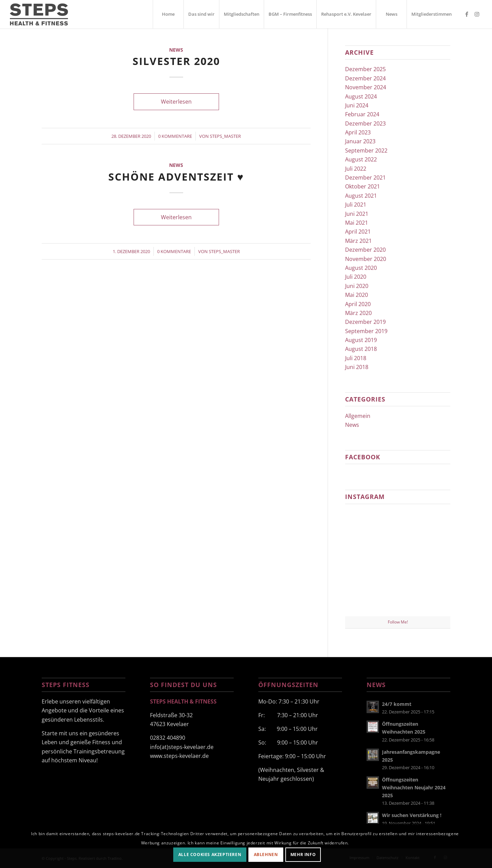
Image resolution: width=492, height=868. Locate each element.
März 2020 (358, 313)
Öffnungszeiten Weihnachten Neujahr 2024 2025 (414, 787)
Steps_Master (225, 136)
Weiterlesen (176, 102)
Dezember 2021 (365, 177)
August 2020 (361, 268)
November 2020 (366, 259)
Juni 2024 (357, 105)
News (176, 50)
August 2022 (361, 159)
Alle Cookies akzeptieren (210, 854)
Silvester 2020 (176, 61)
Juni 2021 (357, 214)
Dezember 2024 (365, 78)
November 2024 (366, 87)
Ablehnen (266, 854)
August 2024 (361, 96)
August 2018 (361, 349)
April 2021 (358, 232)
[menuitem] (168, 14)
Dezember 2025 (365, 69)
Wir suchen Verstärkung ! (412, 815)
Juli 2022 (356, 169)
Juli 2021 (356, 205)
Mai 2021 (357, 223)
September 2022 (366, 150)
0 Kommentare (175, 136)
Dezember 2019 (365, 322)
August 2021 (361, 196)
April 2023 (358, 132)
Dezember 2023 (365, 123)
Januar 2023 (360, 141)
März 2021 (358, 241)
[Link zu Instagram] (477, 14)
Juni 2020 (357, 286)
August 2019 (361, 340)
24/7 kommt (397, 704)
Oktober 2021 (363, 186)
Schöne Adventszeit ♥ (176, 177)
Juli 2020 (356, 277)
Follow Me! (398, 622)
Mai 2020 (357, 295)
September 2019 (366, 331)
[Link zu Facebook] (467, 14)
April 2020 (358, 304)
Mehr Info (303, 854)
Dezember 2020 (365, 250)
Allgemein (358, 416)
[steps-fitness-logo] (47, 14)
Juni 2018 (357, 367)
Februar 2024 (362, 114)
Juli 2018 (356, 358)
